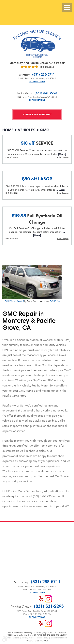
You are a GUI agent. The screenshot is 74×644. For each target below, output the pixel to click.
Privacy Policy (28, 638)
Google (33, 599)
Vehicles (27, 130)
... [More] (60, 154)
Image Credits (13, 638)
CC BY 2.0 (55, 301)
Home (8, 130)
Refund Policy (42, 638)
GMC (44, 130)
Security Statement (59, 638)
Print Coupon (63, 157)
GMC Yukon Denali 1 (14, 301)
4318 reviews (47, 67)
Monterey (24, 75)
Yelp (41, 599)
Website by (37, 641)
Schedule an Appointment (37, 114)
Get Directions (37, 82)
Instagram (48, 599)
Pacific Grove (24, 93)
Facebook (26, 599)
